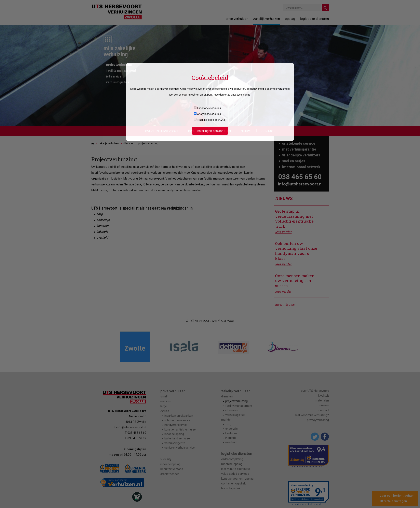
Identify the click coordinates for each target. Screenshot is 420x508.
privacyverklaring (241, 95)
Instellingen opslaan (210, 131)
